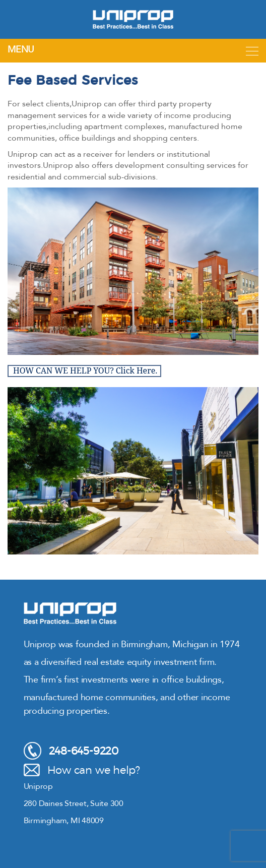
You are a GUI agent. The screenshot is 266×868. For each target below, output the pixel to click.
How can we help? (82, 770)
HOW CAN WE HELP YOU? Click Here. (85, 371)
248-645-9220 (71, 751)
